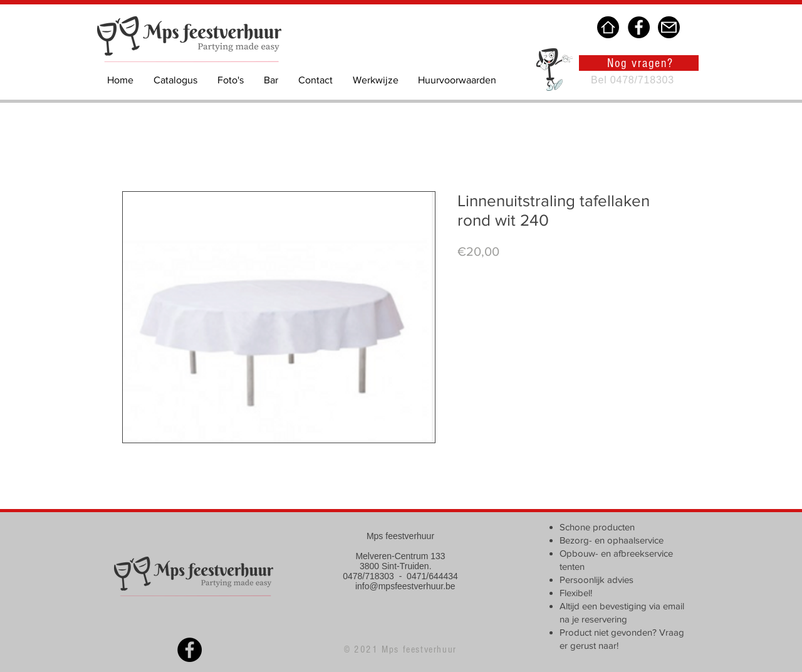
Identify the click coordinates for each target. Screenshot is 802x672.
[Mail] (669, 27)
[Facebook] (639, 27)
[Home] (608, 27)
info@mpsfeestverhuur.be (405, 586)
